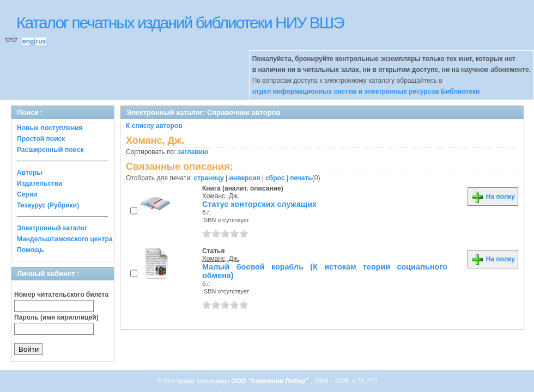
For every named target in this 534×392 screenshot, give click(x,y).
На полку (493, 197)
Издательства (40, 183)
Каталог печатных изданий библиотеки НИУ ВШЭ (180, 23)
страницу (209, 178)
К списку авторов (154, 126)
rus (41, 41)
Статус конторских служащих (259, 204)
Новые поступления (50, 128)
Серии (27, 194)
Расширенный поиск (50, 150)
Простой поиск (41, 139)
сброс (275, 178)
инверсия (245, 178)
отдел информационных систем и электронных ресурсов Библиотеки (366, 91)
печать (301, 178)
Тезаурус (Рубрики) (48, 205)
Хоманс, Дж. (221, 196)
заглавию (193, 152)
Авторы (30, 173)
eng (28, 41)
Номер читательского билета (61, 295)
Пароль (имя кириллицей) (56, 317)
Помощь (30, 250)
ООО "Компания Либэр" (271, 381)
